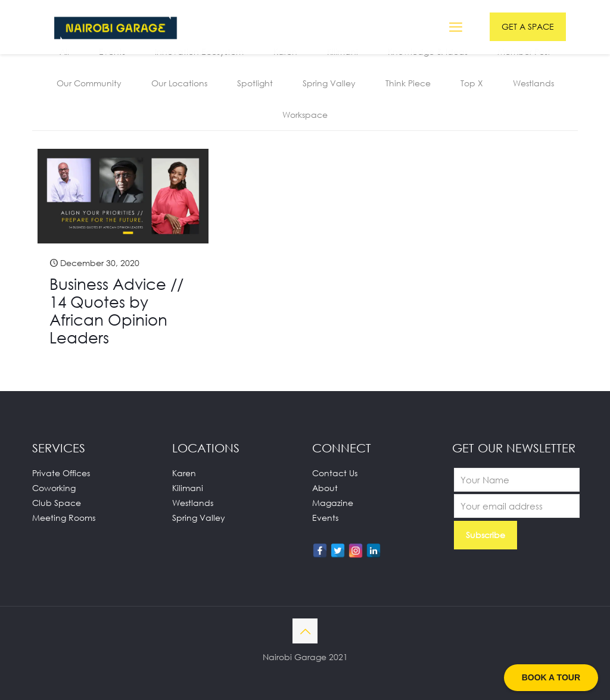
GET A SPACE (528, 26)
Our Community (89, 83)
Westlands (533, 83)
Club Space (57, 503)
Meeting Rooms (64, 518)
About (325, 488)
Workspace (305, 115)
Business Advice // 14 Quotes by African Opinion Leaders (116, 311)
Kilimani (188, 488)
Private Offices (61, 473)
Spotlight (255, 83)
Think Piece (408, 83)
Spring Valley (329, 83)
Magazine (333, 503)
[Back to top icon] (305, 631)
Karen (184, 473)
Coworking (54, 488)
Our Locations (179, 83)
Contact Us (335, 473)
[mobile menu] (456, 27)
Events (325, 518)
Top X (472, 83)
